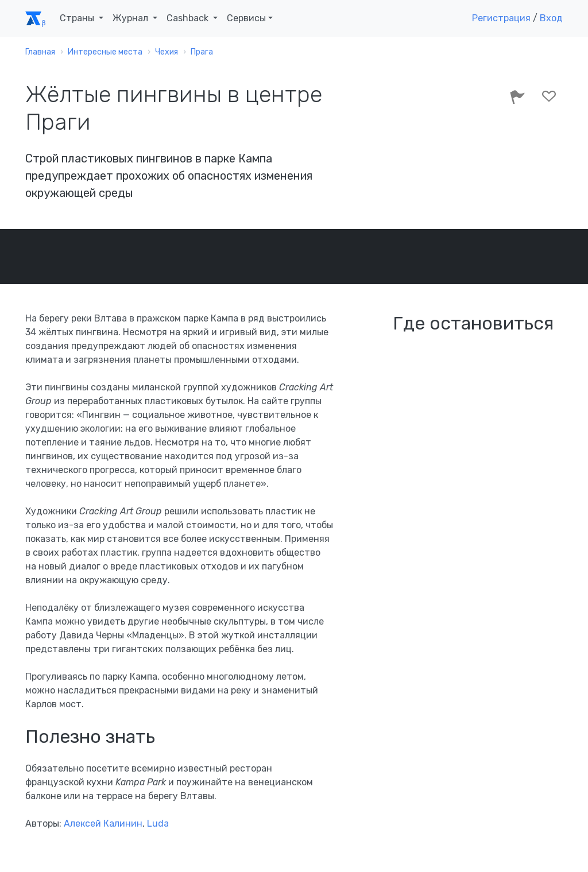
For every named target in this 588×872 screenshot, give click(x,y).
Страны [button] (78, 18)
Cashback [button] (189, 18)
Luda (158, 823)
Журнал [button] (131, 18)
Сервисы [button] (246, 18)
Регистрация (501, 18)
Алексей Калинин (103, 823)
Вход (551, 18)
